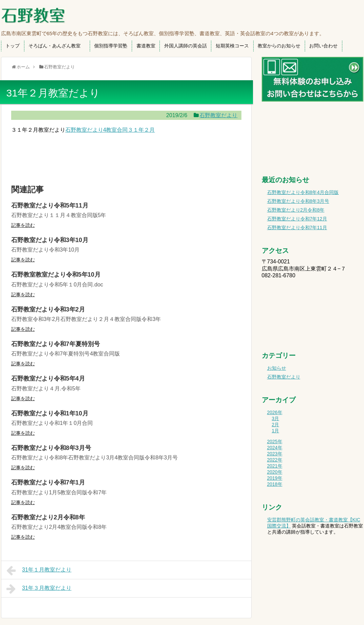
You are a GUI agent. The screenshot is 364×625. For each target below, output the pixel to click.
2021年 (275, 466)
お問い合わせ (323, 46)
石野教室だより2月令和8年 (48, 517)
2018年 (275, 484)
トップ (13, 46)
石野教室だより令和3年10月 (50, 240)
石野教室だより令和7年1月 (48, 482)
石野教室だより (218, 115)
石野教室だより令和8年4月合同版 (303, 192)
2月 (276, 425)
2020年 (275, 472)
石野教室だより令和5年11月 (50, 206)
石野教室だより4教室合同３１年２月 (110, 130)
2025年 (275, 441)
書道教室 (146, 46)
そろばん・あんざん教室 (57, 46)
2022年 (275, 460)
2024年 (275, 448)
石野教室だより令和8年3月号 (51, 448)
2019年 (275, 478)
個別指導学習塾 (111, 46)
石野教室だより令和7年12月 (297, 219)
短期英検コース (232, 46)
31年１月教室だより (39, 570)
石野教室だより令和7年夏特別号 (56, 344)
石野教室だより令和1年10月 (50, 413)
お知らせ (277, 368)
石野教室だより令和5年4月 (48, 379)
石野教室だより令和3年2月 (48, 309)
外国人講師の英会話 (186, 46)
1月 (276, 431)
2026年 (275, 412)
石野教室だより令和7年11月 (297, 228)
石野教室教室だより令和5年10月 (56, 275)
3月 (276, 418)
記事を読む (23, 225)
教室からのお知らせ (279, 46)
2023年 (275, 454)
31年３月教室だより (39, 589)
